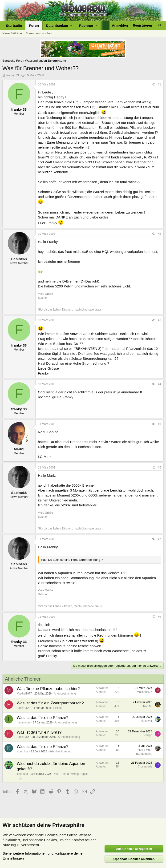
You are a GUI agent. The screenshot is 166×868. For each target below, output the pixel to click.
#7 (160, 539)
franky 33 (13, 75)
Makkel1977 (24, 694)
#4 (160, 384)
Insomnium (24, 723)
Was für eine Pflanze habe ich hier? (48, 689)
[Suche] (160, 26)
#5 (160, 424)
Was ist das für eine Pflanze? (43, 718)
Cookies (51, 835)
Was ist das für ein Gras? (39, 732)
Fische (57, 708)
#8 (160, 617)
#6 (160, 468)
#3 (160, 320)
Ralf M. (148, 706)
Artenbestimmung (65, 694)
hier (41, 271)
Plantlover (146, 721)
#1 (160, 85)
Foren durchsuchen (39, 33)
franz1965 (23, 708)
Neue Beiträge (12, 33)
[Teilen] (153, 85)
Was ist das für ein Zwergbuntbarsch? (50, 703)
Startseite (14, 26)
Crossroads (145, 767)
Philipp (148, 735)
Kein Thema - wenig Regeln (71, 774)
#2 (160, 234)
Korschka (23, 751)
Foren (34, 26)
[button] (59, 26)
